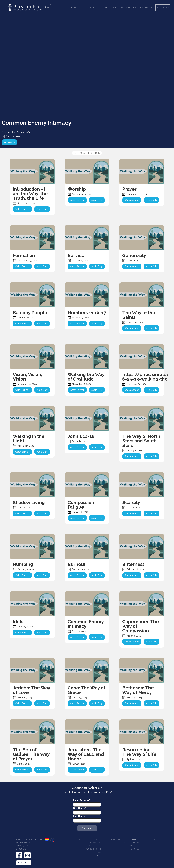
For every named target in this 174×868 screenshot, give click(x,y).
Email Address (81, 800)
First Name (80, 808)
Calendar (134, 846)
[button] (82, 8)
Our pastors (94, 843)
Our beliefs (95, 846)
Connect (134, 840)
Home (73, 8)
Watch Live (163, 8)
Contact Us (24, 863)
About (98, 840)
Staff (98, 855)
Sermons (115, 840)
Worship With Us (94, 851)
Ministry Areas (131, 843)
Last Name (79, 816)
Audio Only (9, 142)
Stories (135, 849)
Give (156, 840)
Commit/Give (146, 8)
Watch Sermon (22, 209)
